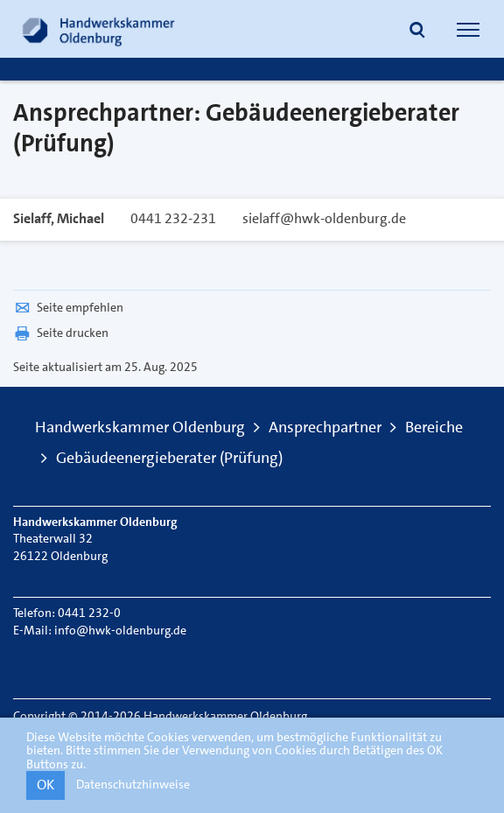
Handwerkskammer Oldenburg (140, 427)
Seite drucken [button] (61, 333)
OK (45, 785)
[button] (417, 32)
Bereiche (434, 427)
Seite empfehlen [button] (68, 307)
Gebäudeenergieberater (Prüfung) (169, 458)
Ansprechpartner (325, 427)
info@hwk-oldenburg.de (120, 630)
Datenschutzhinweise (133, 784)
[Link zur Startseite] (99, 29)
